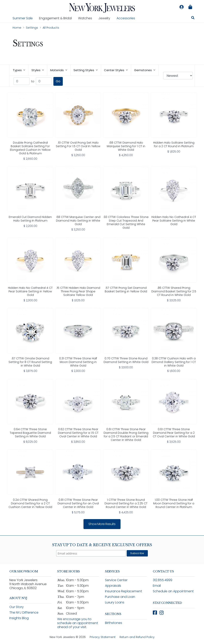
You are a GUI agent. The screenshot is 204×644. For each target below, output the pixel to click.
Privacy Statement (103, 637)
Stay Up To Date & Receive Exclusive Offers (102, 545)
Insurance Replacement (124, 591)
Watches (87, 18)
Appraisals (113, 586)
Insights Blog (19, 618)
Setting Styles (86, 70)
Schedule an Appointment (173, 591)
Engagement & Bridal (57, 18)
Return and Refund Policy (137, 637)
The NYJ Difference (24, 612)
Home (17, 28)
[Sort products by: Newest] (178, 76)
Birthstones (114, 623)
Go (58, 81)
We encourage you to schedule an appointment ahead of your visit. (78, 623)
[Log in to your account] (181, 7)
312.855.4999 (163, 580)
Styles (38, 70)
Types (19, 70)
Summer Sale (23, 18)
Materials (59, 70)
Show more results (102, 524)
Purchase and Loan (120, 597)
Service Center (116, 580)
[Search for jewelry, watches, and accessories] (193, 18)
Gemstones (145, 70)
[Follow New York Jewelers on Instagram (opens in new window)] (161, 613)
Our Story (17, 607)
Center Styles (116, 70)
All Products (51, 28)
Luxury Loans (115, 602)
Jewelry (106, 18)
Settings (32, 28)
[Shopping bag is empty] (190, 7)
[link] (30, 127)
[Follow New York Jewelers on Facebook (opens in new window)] (155, 613)
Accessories (126, 18)
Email (157, 586)
